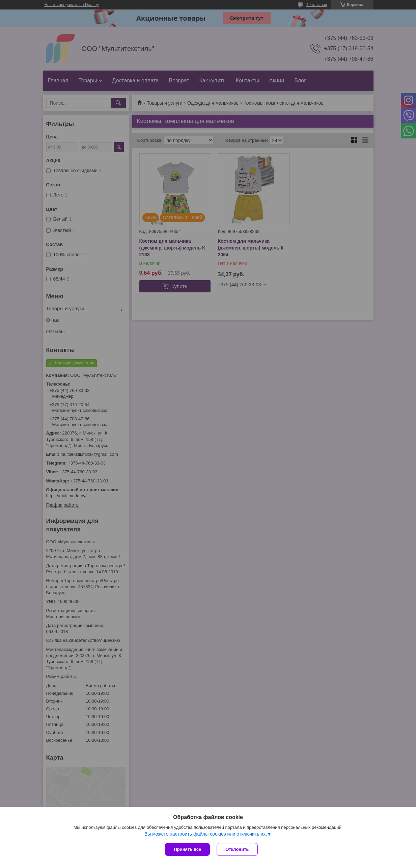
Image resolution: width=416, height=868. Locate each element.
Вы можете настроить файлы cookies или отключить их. (206, 834)
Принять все (187, 849)
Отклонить (237, 849)
